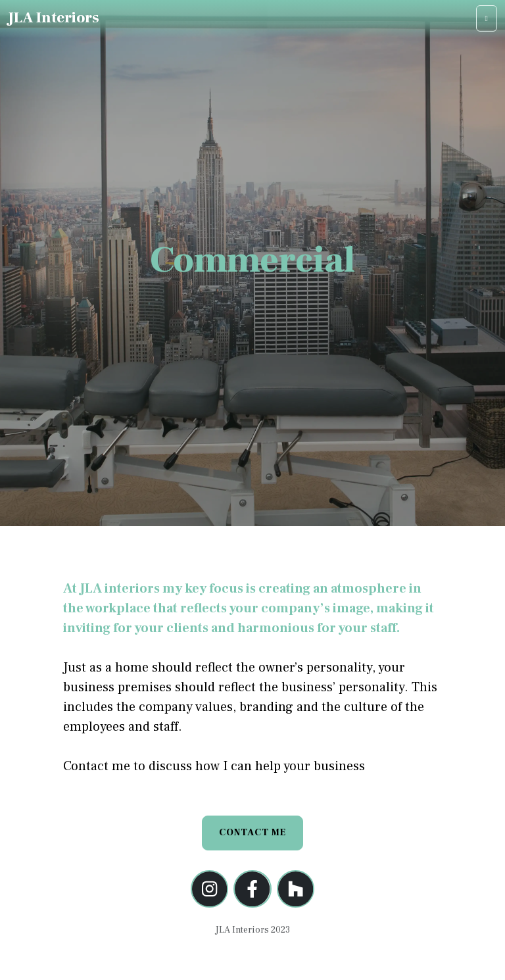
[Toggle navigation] (487, 18)
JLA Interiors (54, 18)
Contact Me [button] (252, 833)
